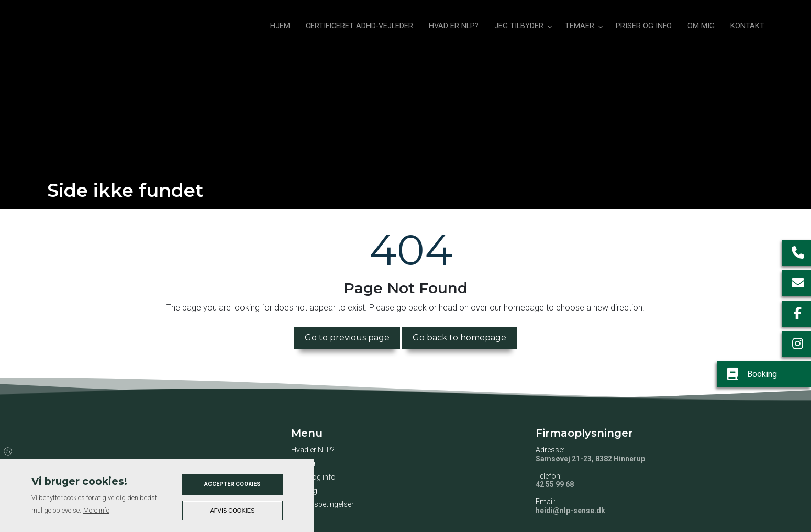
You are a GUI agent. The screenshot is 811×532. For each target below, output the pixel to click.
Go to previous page (347, 337)
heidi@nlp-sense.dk (570, 511)
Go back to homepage (459, 337)
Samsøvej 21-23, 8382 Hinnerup (590, 459)
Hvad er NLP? (313, 450)
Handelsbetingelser (323, 504)
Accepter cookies (232, 484)
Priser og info (313, 477)
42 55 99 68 (555, 484)
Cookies (9, 451)
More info (96, 510)
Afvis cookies (233, 511)
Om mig (304, 491)
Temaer (304, 463)
